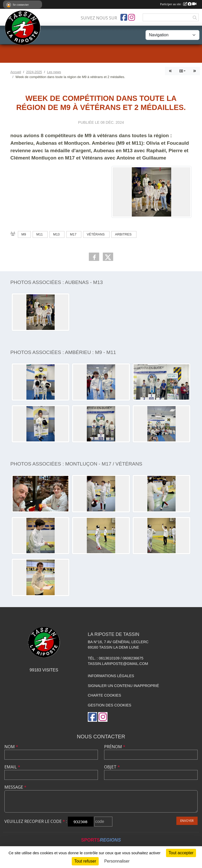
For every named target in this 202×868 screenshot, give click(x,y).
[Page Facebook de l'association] (124, 17)
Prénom (115, 747)
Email (12, 767)
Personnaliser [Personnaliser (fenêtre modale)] (117, 861)
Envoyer (187, 821)
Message (15, 787)
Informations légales (111, 676)
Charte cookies (104, 695)
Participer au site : (178, 4)
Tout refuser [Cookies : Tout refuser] (85, 861)
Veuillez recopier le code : (36, 821)
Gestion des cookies (110, 705)
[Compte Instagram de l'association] (132, 17)
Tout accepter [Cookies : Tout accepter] (181, 853)
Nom (11, 747)
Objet (112, 767)
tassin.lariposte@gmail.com (118, 664)
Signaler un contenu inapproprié (123, 686)
